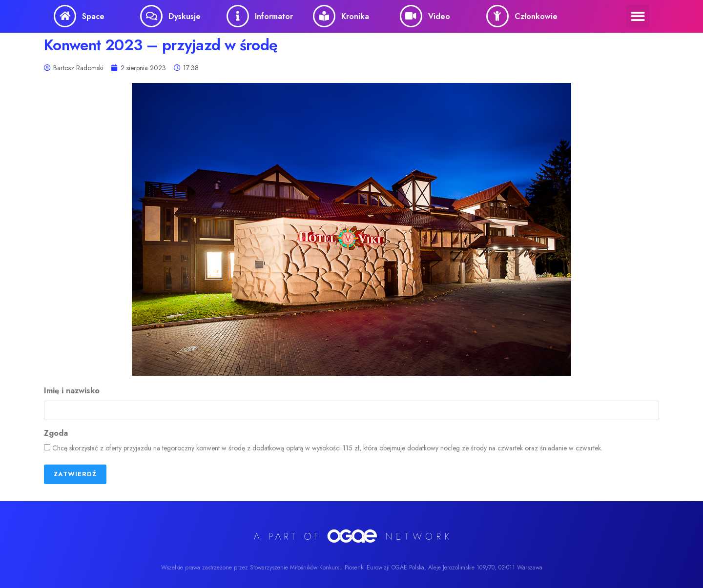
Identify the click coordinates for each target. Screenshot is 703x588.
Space (93, 16)
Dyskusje (185, 16)
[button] (638, 16)
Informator (274, 16)
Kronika (355, 16)
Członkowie (536, 16)
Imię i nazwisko (72, 391)
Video (439, 16)
